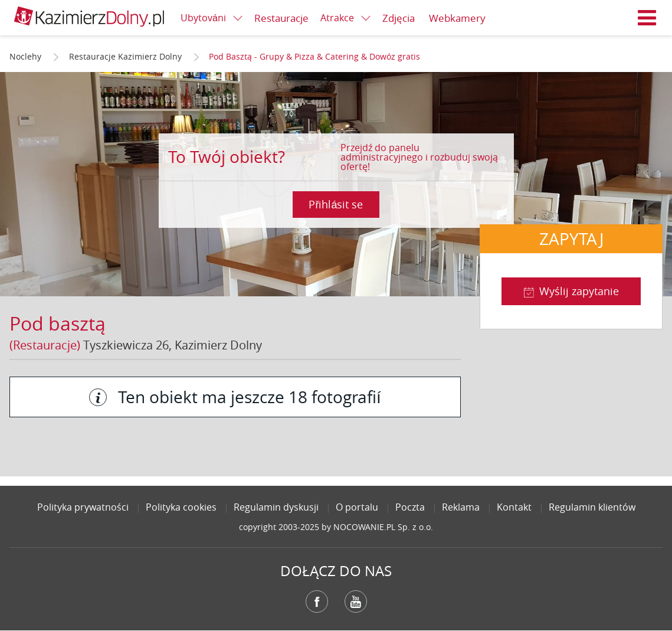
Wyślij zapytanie (579, 291)
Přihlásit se (336, 204)
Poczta (410, 507)
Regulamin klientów (592, 507)
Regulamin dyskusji (276, 507)
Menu (647, 18)
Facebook (317, 601)
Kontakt (514, 507)
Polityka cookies (181, 507)
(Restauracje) (45, 345)
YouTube (356, 601)
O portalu (357, 507)
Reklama (461, 507)
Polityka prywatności (83, 507)
